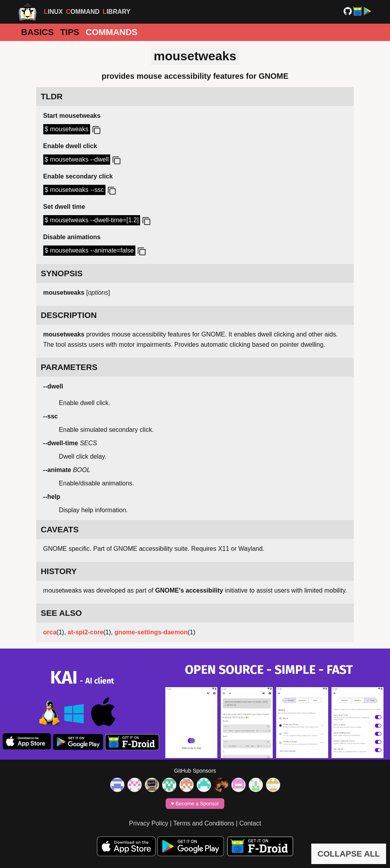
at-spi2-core (86, 632)
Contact (250, 823)
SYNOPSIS (62, 273)
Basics (38, 32)
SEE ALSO (61, 613)
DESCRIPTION (69, 315)
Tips (70, 32)
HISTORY (59, 571)
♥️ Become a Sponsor (195, 804)
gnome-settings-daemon (151, 632)
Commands (112, 32)
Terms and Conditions (204, 823)
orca (50, 632)
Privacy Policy (149, 823)
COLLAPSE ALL (349, 854)
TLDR (52, 96)
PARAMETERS (69, 367)
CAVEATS (60, 529)
